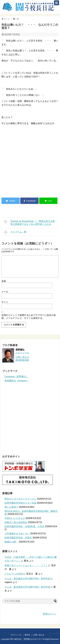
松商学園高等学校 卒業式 (18, 538)
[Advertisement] (25, 172)
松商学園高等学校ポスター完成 (20, 503)
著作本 (27, 635)
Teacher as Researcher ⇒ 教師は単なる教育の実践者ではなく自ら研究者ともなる (29, 222)
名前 (4, 281)
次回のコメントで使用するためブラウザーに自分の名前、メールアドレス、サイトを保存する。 (29, 317)
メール (5, 292)
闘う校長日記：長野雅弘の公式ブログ (26, 639)
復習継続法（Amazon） (17, 381)
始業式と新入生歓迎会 (16, 522)
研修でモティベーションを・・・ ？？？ (26, 565)
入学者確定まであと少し (17, 534)
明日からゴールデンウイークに (20, 499)
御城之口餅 (11, 542)
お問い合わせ (41, 635)
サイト (5, 302)
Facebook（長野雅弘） (16, 376)
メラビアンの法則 (14, 574)
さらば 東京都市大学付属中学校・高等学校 (27, 579)
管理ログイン (50, 614)
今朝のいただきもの (15, 518)
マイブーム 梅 (15, 232)
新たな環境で (11, 507)
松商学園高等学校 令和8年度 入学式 (24, 526)
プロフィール (22, 353)
